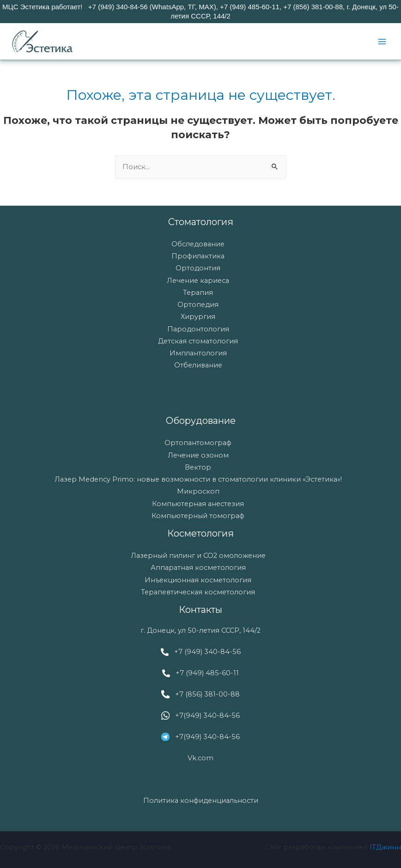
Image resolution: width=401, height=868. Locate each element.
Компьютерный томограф (198, 516)
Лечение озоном (198, 455)
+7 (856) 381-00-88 (207, 694)
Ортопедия (198, 305)
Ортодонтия (198, 268)
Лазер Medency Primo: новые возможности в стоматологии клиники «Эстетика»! (198, 479)
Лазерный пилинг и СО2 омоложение (198, 556)
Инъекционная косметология (198, 580)
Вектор (198, 467)
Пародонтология (198, 329)
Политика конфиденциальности (201, 801)
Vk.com (200, 758)
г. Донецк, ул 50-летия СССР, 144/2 (200, 630)
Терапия (198, 293)
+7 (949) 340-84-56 (207, 652)
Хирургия (198, 317)
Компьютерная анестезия (198, 504)
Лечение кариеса (198, 281)
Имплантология (198, 353)
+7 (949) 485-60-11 (207, 673)
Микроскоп (198, 491)
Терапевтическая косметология (198, 592)
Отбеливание (198, 365)
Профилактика (198, 256)
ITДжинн (385, 847)
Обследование (198, 244)
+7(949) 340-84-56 (207, 715)
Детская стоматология (198, 341)
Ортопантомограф (198, 443)
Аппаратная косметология (198, 568)
